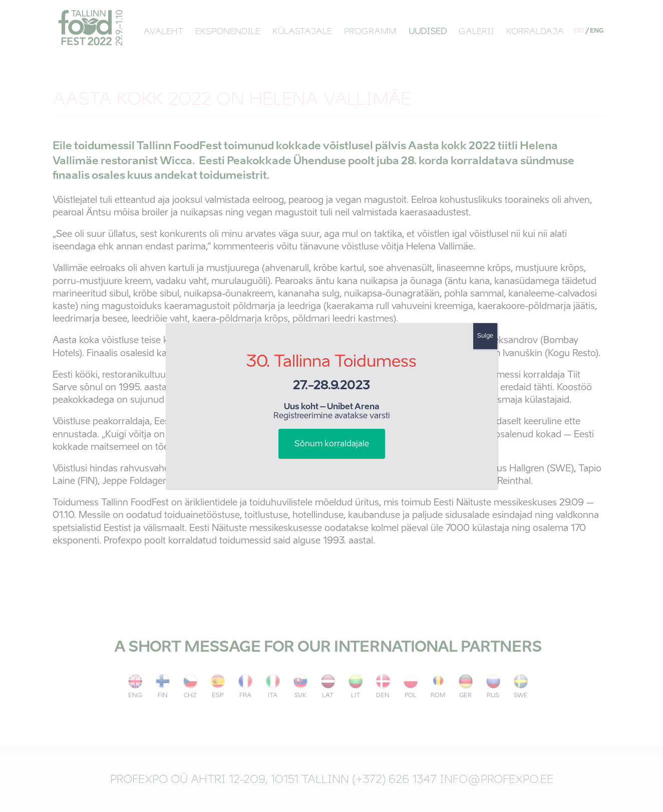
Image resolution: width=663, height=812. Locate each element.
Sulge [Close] (485, 336)
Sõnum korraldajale (332, 444)
